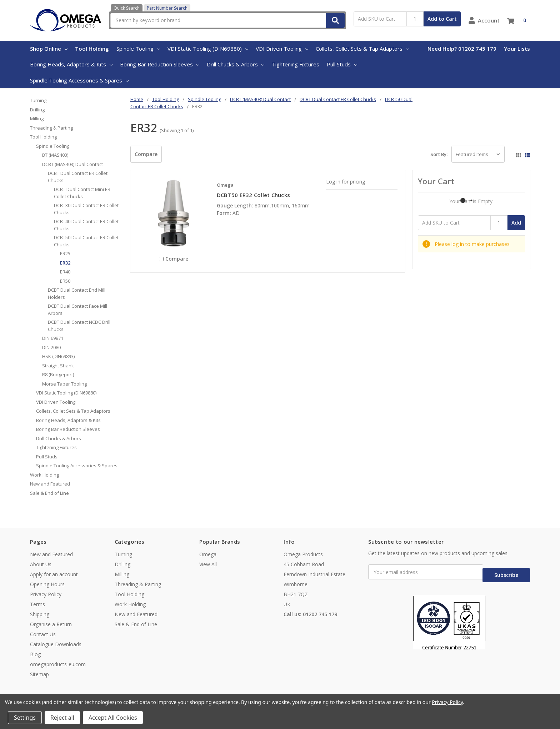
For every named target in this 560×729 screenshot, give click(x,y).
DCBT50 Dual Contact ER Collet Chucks (86, 241)
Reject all (62, 718)
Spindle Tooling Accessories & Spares (79, 80)
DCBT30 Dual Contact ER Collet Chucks (86, 209)
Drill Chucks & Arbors (236, 64)
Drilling (37, 110)
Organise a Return (51, 624)
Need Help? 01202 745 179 (462, 49)
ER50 (65, 281)
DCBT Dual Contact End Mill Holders (77, 293)
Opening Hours (47, 584)
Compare (146, 154)
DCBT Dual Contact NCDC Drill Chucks (79, 326)
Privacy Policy (46, 594)
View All (208, 564)
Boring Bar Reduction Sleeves (160, 64)
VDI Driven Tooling (282, 49)
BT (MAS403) (55, 155)
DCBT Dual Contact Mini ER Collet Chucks (82, 193)
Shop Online (49, 49)
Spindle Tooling (138, 49)
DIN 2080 (51, 347)
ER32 (65, 263)
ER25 (65, 253)
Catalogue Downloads (56, 644)
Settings (25, 718)
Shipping (40, 614)
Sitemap (39, 674)
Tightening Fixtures (296, 64)
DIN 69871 (53, 338)
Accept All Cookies (113, 718)
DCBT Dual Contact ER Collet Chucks (78, 177)
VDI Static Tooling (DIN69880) (208, 49)
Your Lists (517, 49)
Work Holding (44, 475)
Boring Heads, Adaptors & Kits (71, 64)
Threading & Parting (51, 128)
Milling (37, 119)
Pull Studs (342, 64)
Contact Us (43, 634)
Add (516, 223)
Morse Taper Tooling (64, 384)
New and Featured (50, 484)
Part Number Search (167, 8)
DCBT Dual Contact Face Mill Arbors (77, 310)
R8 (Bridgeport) (58, 374)
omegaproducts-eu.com (58, 664)
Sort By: (439, 154)
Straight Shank (58, 366)
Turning (38, 100)
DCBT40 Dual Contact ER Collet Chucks (86, 225)
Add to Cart (442, 19)
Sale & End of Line (49, 493)
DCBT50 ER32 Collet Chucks (253, 195)
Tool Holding (92, 49)
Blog (35, 654)
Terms (37, 604)
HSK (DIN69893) (58, 356)
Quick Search (127, 8)
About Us (41, 564)
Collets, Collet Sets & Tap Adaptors (362, 49)
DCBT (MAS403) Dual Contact (72, 164)
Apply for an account (54, 574)
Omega (208, 554)
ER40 (65, 272)
